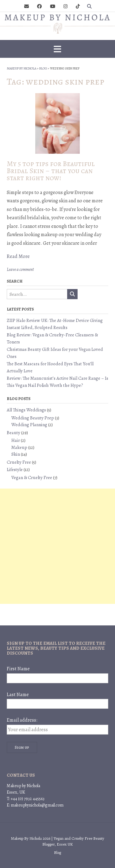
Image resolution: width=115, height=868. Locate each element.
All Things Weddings (26, 410)
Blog (57, 852)
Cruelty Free (19, 462)
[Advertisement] (57, 546)
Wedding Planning (29, 425)
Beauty (13, 433)
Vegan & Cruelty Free (32, 478)
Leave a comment (20, 270)
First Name (18, 669)
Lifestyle (15, 470)
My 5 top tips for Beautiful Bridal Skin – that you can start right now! (51, 171)
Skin (16, 454)
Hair (16, 440)
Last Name (18, 695)
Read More (18, 256)
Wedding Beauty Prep (33, 418)
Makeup (19, 447)
